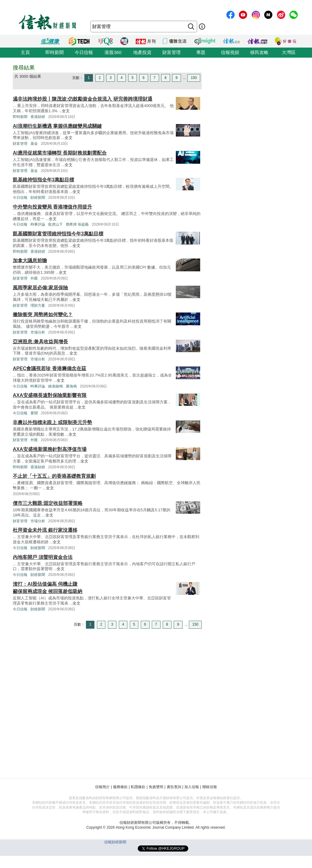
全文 (66, 111)
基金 (34, 144)
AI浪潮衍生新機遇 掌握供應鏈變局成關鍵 (57, 126)
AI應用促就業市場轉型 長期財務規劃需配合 (60, 153)
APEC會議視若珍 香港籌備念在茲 (50, 368)
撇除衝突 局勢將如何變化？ (43, 314)
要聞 (34, 413)
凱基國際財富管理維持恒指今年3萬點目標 (58, 234)
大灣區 (289, 52)
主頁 (25, 52)
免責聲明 (156, 787)
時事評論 (38, 224)
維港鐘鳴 (55, 386)
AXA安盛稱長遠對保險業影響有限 (50, 395)
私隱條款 (138, 787)
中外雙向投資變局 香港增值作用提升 (52, 207)
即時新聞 (55, 52)
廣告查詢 (174, 787)
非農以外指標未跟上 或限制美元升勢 (52, 422)
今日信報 (84, 52)
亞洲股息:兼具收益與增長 (40, 342)
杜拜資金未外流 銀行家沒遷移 (45, 530)
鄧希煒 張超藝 (77, 224)
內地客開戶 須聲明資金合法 (43, 557)
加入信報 (192, 787)
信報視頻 (230, 52)
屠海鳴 (71, 386)
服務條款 (120, 787)
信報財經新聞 (115, 842)
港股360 (113, 52)
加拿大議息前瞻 (30, 261)
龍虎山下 (55, 224)
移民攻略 (259, 52)
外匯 (34, 278)
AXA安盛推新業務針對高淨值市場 (50, 449)
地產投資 (142, 52)
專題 (201, 52)
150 (194, 78)
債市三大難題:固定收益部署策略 (48, 503)
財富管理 (172, 52)
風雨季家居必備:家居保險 (40, 288)
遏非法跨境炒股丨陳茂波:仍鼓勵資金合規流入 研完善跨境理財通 (83, 99)
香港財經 (38, 117)
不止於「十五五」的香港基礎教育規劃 (54, 476)
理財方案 (38, 305)
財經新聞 (38, 198)
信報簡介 (102, 787)
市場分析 (38, 332)
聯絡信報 (210, 787)
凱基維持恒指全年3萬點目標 (43, 180)
